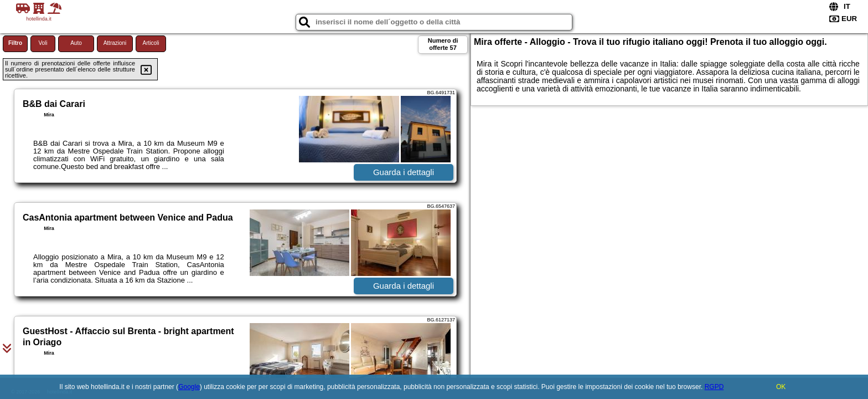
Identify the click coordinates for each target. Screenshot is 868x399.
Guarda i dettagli (404, 172)
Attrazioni (115, 43)
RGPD (714, 387)
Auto (76, 43)
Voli (43, 43)
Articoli (151, 43)
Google (189, 387)
